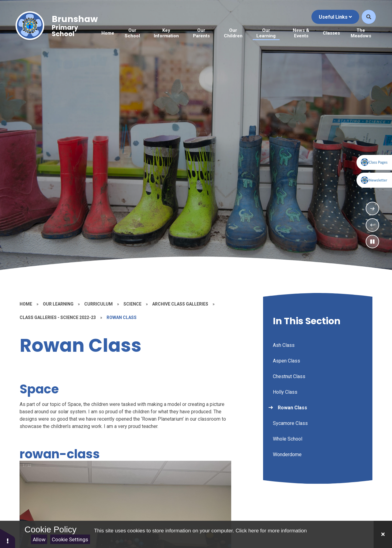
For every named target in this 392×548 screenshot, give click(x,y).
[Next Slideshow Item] (372, 208)
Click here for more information (271, 531)
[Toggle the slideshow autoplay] (372, 242)
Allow (39, 539)
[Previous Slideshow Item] (372, 225)
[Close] (383, 534)
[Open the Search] (369, 20)
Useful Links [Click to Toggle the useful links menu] (335, 20)
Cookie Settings (70, 539)
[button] (8, 538)
